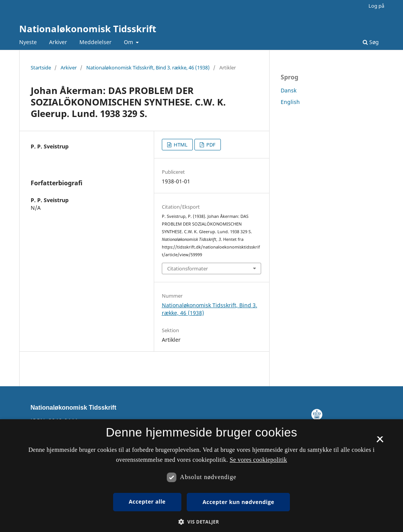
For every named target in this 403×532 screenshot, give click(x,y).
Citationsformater (188, 268)
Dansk (289, 90)
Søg (371, 42)
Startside (41, 68)
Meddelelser (95, 42)
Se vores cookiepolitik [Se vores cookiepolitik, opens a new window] (258, 460)
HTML (180, 145)
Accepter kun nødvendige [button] (238, 502)
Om (129, 42)
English (290, 102)
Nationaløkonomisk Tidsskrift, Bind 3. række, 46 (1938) (148, 68)
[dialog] (202, 476)
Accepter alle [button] (147, 502)
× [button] (380, 442)
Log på (376, 6)
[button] (202, 522)
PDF (210, 145)
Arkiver (58, 42)
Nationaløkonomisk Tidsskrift (88, 29)
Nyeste (28, 42)
